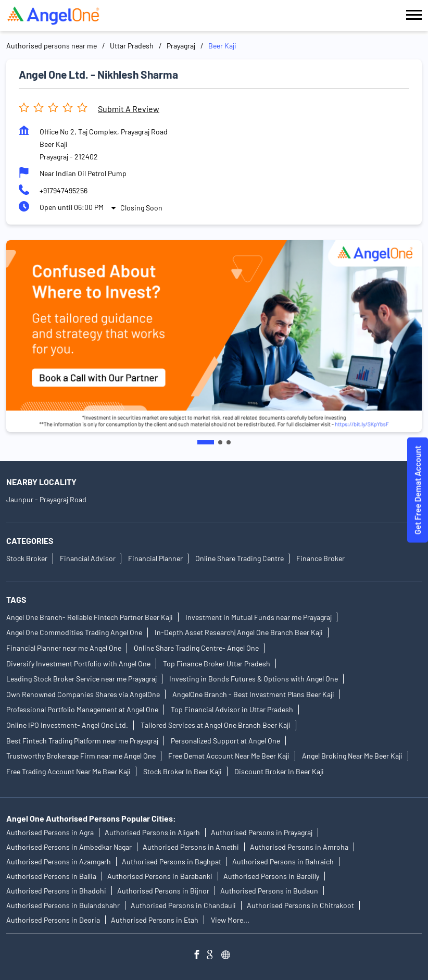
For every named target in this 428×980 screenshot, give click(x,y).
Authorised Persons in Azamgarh (59, 861)
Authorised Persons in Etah (155, 920)
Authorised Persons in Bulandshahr (63, 905)
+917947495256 (64, 190)
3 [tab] (229, 442)
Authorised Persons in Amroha (299, 847)
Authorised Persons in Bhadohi (56, 891)
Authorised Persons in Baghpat (172, 861)
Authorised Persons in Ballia (51, 876)
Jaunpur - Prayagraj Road (46, 499)
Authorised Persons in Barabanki (160, 876)
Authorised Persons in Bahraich (283, 861)
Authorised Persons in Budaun (269, 891)
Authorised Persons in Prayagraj (262, 832)
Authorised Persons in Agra (50, 832)
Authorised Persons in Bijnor (163, 891)
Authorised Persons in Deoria (53, 920)
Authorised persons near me (52, 46)
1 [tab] (206, 442)
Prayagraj (181, 46)
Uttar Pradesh (132, 46)
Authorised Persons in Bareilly (271, 876)
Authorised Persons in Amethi (191, 847)
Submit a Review (129, 109)
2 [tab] (220, 442)
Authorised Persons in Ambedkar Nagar (69, 847)
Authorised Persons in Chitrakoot (300, 905)
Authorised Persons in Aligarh (152, 832)
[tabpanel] (214, 336)
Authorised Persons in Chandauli (183, 905)
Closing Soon (141, 208)
